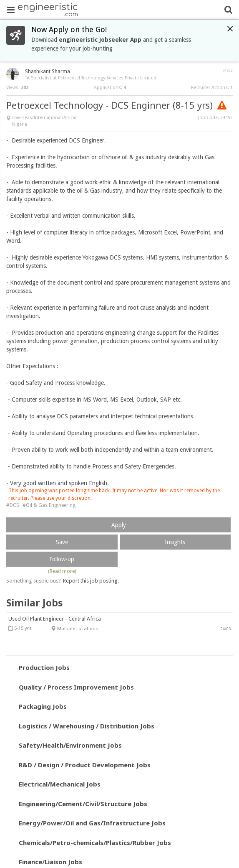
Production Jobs (44, 667)
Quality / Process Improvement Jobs (76, 687)
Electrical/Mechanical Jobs (60, 784)
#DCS (13, 505)
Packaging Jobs (43, 706)
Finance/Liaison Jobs (50, 862)
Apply (119, 525)
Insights (175, 542)
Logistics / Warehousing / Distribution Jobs (87, 726)
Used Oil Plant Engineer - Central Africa (55, 619)
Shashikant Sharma (48, 71)
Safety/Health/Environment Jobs (70, 745)
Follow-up (62, 559)
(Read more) (62, 571)
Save (62, 542)
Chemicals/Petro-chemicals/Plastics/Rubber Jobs (95, 843)
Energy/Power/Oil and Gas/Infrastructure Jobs (92, 823)
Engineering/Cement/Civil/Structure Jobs (83, 804)
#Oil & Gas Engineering (49, 505)
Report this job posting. (91, 581)
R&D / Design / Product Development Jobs (85, 765)
